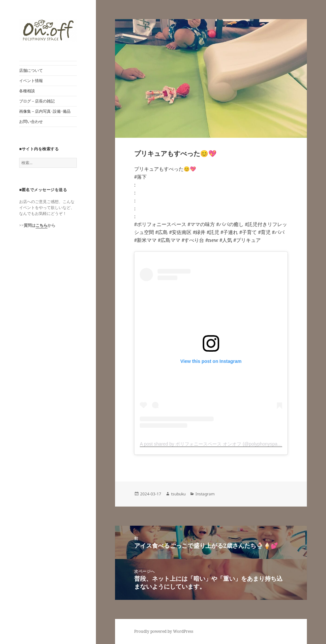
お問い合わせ (31, 121)
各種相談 (27, 91)
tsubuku (178, 494)
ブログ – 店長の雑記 (37, 101)
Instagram (205, 494)
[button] (48, 30)
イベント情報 (31, 81)
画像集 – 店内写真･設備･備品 (45, 111)
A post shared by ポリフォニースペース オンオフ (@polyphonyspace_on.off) (219, 444)
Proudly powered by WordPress (164, 631)
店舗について (31, 70)
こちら (42, 225)
